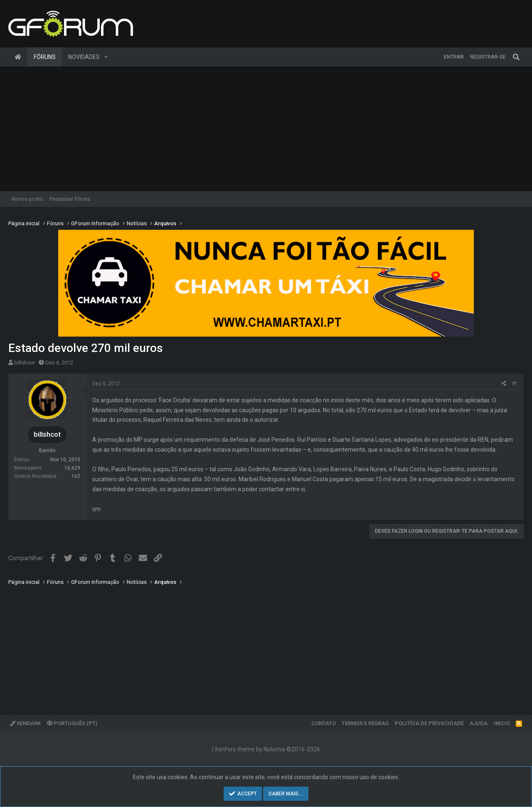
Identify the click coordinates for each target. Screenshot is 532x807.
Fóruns (45, 57)
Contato (324, 723)
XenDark (25, 723)
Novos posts (27, 199)
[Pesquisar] (516, 57)
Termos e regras (365, 723)
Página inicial (18, 57)
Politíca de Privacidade (429, 723)
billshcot (25, 363)
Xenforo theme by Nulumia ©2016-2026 (267, 749)
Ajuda (479, 723)
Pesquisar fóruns (70, 199)
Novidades (84, 57)
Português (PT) (72, 723)
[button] (106, 57)
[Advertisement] (266, 129)
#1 (515, 384)
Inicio (502, 723)
